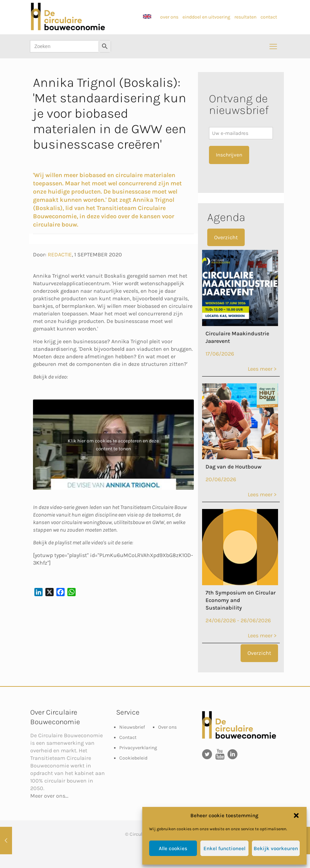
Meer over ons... (49, 796)
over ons (169, 17)
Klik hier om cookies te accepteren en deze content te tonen (113, 445)
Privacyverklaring (138, 748)
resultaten (245, 17)
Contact (128, 737)
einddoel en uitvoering (207, 17)
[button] (296, 815)
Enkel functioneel (224, 848)
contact (269, 17)
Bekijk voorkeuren (276, 848)
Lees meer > (262, 369)
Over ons (167, 727)
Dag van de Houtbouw (234, 467)
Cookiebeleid (133, 758)
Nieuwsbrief (132, 727)
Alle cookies (173, 848)
